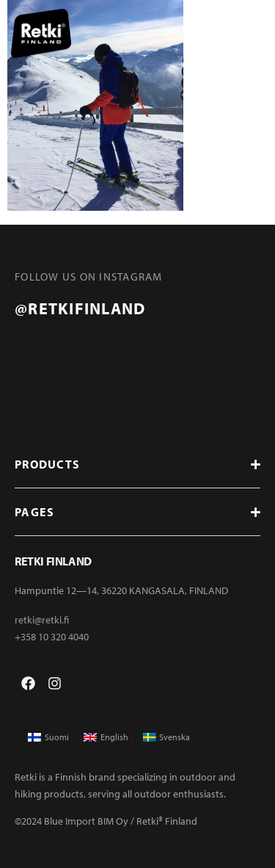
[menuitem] (48, 737)
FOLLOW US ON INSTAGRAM (89, 276)
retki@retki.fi (42, 620)
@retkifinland (80, 308)
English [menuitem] (114, 737)
